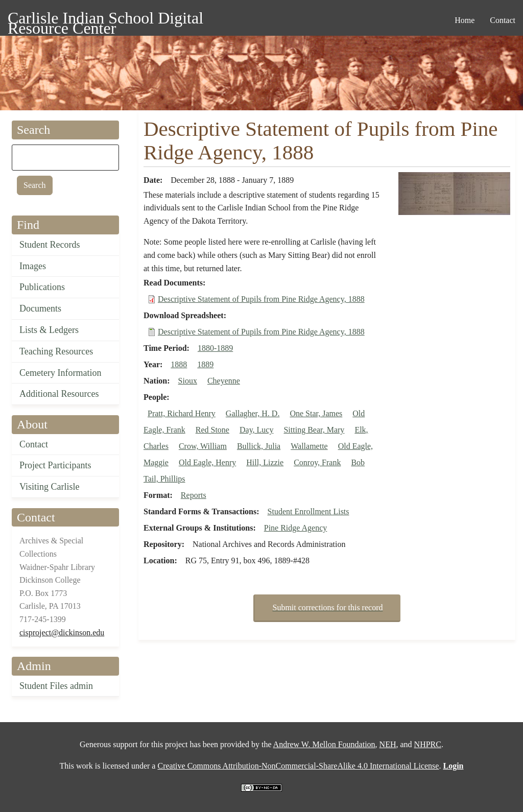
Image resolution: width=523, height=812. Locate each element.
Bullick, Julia (259, 446)
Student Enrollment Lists (308, 511)
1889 (205, 364)
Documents (40, 308)
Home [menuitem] (465, 20)
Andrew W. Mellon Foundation (324, 744)
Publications (42, 287)
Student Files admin (56, 686)
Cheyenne (224, 381)
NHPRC (428, 744)
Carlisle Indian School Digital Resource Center (105, 20)
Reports (194, 495)
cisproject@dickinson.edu (62, 632)
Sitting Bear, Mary (314, 430)
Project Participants (55, 465)
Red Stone (212, 430)
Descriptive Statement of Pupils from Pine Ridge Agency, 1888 (261, 299)
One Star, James (316, 413)
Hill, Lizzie (265, 462)
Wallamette (309, 446)
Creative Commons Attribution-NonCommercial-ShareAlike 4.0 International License (298, 766)
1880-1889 (215, 348)
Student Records (50, 245)
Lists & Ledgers (49, 330)
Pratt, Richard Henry (182, 413)
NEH (388, 744)
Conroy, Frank (317, 462)
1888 (179, 364)
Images (33, 266)
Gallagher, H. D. (253, 413)
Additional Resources (59, 394)
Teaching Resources (56, 351)
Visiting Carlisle (49, 487)
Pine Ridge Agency (296, 528)
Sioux (188, 381)
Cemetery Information (60, 373)
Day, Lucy (257, 430)
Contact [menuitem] (503, 20)
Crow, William (203, 446)
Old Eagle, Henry (207, 462)
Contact (34, 444)
